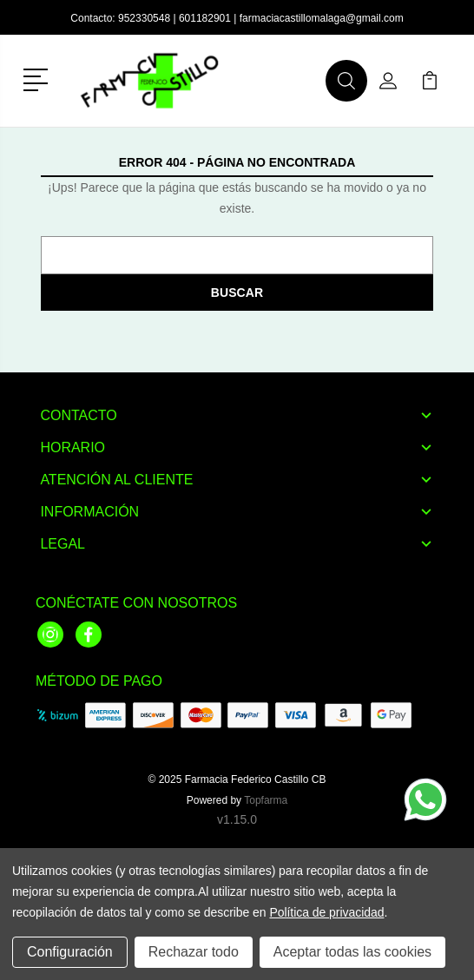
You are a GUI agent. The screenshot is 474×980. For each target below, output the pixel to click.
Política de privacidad (326, 912)
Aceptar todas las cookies (352, 952)
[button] (39, 78)
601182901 (205, 18)
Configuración (70, 952)
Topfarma (266, 800)
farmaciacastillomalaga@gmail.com (322, 18)
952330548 (144, 18)
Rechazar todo (194, 952)
